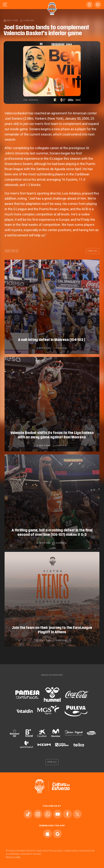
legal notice (42, 851)
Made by (13, 857)
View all (93, 251)
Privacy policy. (56, 851)
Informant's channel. (31, 854)
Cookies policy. (71, 851)
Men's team (11, 20)
